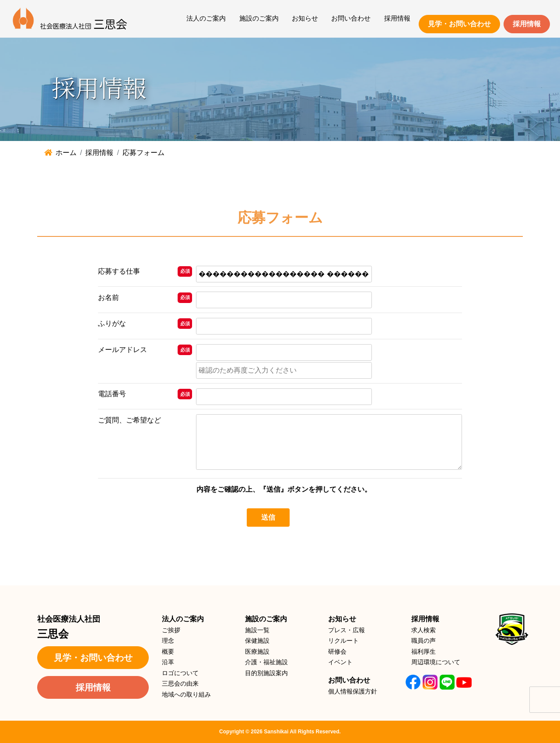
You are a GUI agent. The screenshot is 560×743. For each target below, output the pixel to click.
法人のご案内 (206, 18)
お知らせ (305, 18)
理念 (168, 641)
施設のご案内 (259, 18)
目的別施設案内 (266, 673)
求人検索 (423, 630)
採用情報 (397, 18)
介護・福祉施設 (266, 662)
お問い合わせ (351, 18)
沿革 (168, 662)
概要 (168, 651)
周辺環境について (436, 662)
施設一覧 (257, 630)
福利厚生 (423, 651)
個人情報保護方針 (353, 691)
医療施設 (257, 651)
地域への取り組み (186, 694)
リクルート (343, 641)
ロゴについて (180, 673)
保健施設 (257, 641)
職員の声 (423, 641)
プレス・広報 (346, 630)
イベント (340, 662)
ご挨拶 (171, 630)
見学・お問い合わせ (459, 24)
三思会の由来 (180, 683)
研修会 (337, 651)
